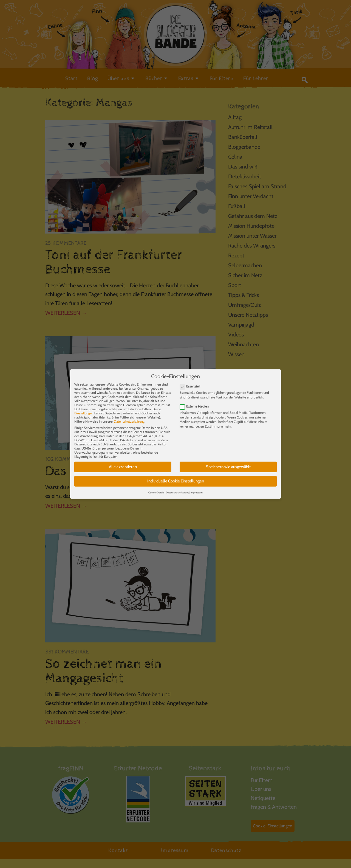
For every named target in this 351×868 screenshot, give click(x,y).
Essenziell (192, 383)
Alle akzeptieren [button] (123, 463)
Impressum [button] (197, 489)
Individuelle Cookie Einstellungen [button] (176, 477)
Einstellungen (84, 410)
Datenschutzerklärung (129, 418)
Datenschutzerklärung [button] (177, 489)
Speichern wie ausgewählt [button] (228, 463)
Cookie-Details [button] (156, 489)
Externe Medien (196, 402)
